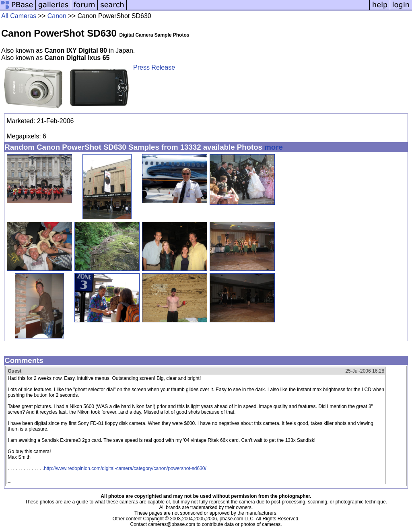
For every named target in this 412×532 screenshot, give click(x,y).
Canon (57, 16)
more (274, 147)
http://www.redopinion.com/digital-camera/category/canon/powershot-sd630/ (125, 468)
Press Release (154, 67)
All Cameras (19, 16)
